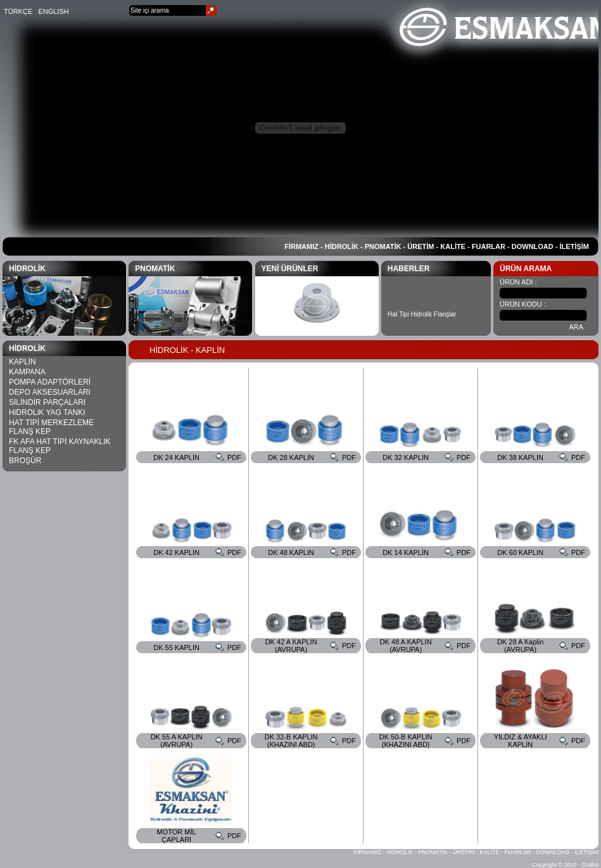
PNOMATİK (383, 246)
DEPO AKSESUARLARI (50, 392)
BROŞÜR (25, 461)
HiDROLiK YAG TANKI (47, 412)
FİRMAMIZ (301, 246)
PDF (234, 457)
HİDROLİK (342, 246)
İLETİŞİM (574, 246)
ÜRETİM (421, 246)
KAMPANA (27, 372)
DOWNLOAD (533, 246)
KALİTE (453, 246)
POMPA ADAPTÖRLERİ (50, 382)
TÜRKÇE (18, 11)
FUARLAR (489, 246)
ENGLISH (53, 11)
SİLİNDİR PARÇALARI (47, 402)
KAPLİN (22, 362)
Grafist (590, 865)
